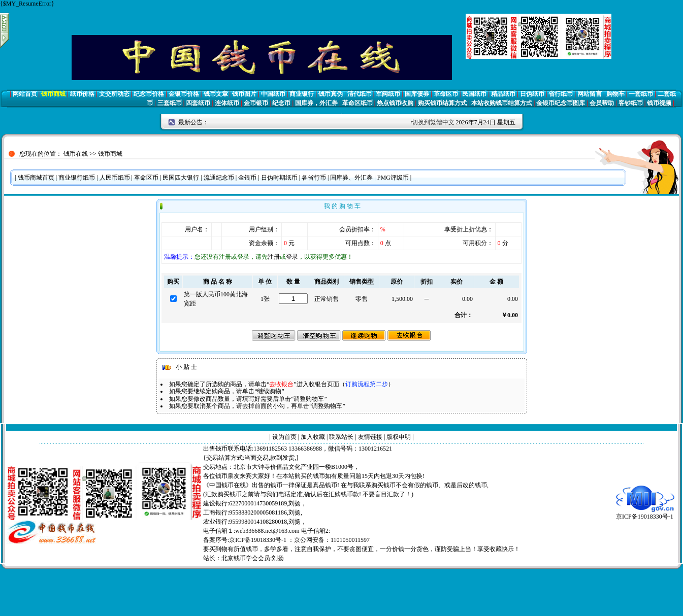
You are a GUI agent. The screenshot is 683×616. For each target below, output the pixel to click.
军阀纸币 (388, 94)
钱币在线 (76, 154)
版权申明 (399, 437)
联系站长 (341, 437)
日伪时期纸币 (279, 178)
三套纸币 (170, 103)
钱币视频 (659, 103)
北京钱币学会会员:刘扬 (253, 558)
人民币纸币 (115, 178)
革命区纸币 (357, 103)
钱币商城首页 (36, 178)
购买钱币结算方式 (442, 103)
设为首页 (284, 437)
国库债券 (417, 94)
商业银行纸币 (77, 178)
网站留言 (590, 94)
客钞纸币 (631, 103)
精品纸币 (503, 94)
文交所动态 (114, 94)
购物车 (615, 94)
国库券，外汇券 (316, 103)
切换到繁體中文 (433, 122)
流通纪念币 (219, 178)
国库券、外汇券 (351, 178)
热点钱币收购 (395, 103)
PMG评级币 (393, 178)
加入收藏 (313, 437)
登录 (292, 257)
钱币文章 (216, 94)
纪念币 (281, 103)
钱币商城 (53, 94)
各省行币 (314, 178)
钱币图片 (244, 94)
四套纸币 (198, 103)
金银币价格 (184, 94)
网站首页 (25, 94)
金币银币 (256, 103)
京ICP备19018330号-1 (645, 513)
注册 (274, 257)
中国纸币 (273, 94)
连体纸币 (227, 103)
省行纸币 (561, 94)
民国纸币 (474, 94)
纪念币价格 (149, 94)
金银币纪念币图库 (561, 103)
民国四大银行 (181, 178)
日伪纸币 (532, 94)
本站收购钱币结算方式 (502, 103)
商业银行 (302, 94)
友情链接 (370, 437)
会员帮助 (602, 103)
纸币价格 (82, 94)
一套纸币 (641, 94)
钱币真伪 (331, 94)
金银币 (247, 178)
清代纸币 (360, 94)
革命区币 (446, 94)
